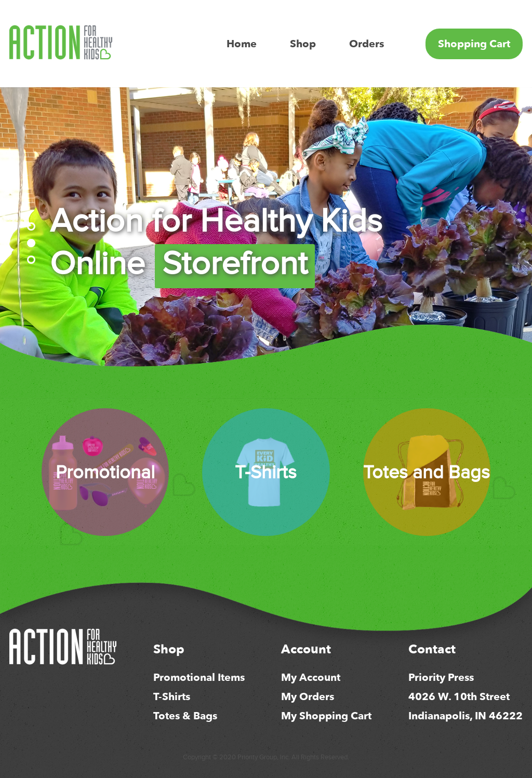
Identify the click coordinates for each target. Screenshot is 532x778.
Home (242, 44)
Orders (367, 44)
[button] (31, 226)
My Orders (308, 697)
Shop (303, 44)
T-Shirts (172, 697)
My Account (311, 678)
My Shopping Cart (326, 716)
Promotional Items (199, 678)
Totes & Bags (185, 716)
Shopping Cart (474, 44)
